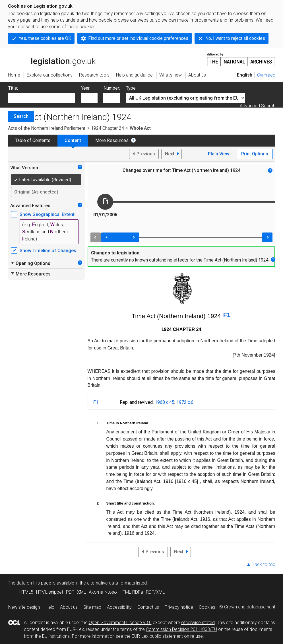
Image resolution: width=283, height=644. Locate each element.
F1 (227, 315)
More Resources (112, 140)
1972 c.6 (185, 402)
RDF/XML (155, 592)
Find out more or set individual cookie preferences (138, 38)
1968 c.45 (165, 402)
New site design (24, 607)
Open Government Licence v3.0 (120, 623)
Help (50, 607)
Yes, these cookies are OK (45, 38)
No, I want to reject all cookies (235, 38)
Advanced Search (258, 106)
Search (21, 116)
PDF (70, 592)
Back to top (264, 564)
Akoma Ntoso (103, 592)
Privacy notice (179, 607)
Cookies (207, 607)
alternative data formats (111, 583)
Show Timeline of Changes (48, 251)
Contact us (148, 607)
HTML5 (26, 592)
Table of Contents (33, 140)
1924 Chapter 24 (108, 128)
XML (81, 592)
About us (69, 607)
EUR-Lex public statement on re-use (167, 636)
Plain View (219, 154)
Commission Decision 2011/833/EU (181, 629)
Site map (92, 607)
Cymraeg (266, 75)
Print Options (255, 154)
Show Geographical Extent (47, 214)
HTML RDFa (131, 592)
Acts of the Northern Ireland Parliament (47, 128)
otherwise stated (198, 623)
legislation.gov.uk (52, 59)
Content (73, 140)
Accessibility (119, 607)
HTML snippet (50, 592)
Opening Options (30, 263)
